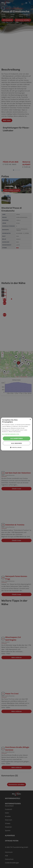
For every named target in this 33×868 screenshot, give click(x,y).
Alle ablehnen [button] (16, 443)
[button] (16, 434)
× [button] (30, 419)
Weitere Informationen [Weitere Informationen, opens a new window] (15, 432)
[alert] (16, 434)
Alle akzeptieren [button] (16, 438)
